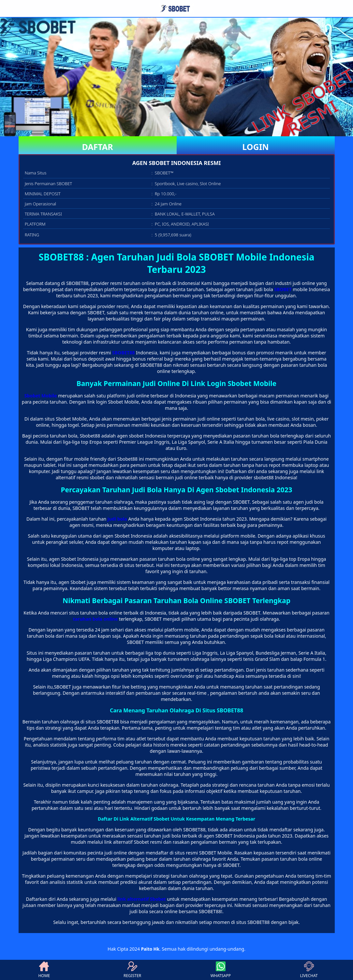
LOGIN (255, 147)
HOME (44, 970)
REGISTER (132, 970)
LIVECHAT (309, 970)
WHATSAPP (221, 970)
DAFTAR (97, 147)
